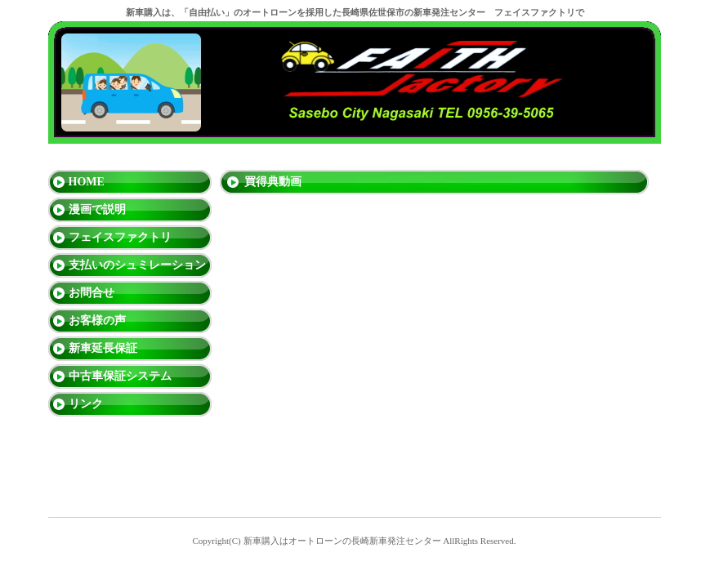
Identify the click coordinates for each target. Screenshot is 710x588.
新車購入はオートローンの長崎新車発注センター (342, 541)
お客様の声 (97, 321)
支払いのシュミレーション (137, 265)
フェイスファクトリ (120, 237)
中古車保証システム (120, 376)
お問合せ (92, 293)
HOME (87, 182)
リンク (86, 404)
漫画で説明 (97, 209)
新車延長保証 (103, 348)
